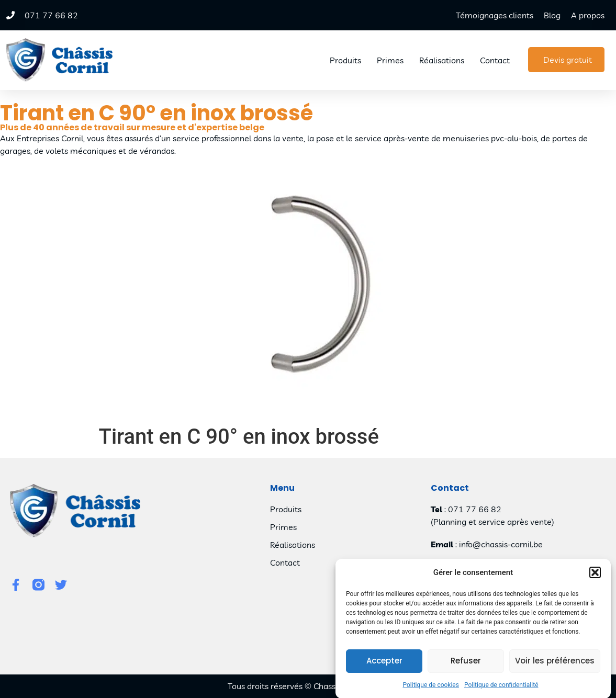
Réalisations (442, 60)
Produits (345, 60)
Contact (495, 60)
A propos (588, 15)
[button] (595, 578)
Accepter (384, 666)
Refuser (466, 666)
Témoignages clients (495, 15)
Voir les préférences (555, 666)
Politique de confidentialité (501, 690)
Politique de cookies (431, 690)
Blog (552, 15)
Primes (390, 60)
